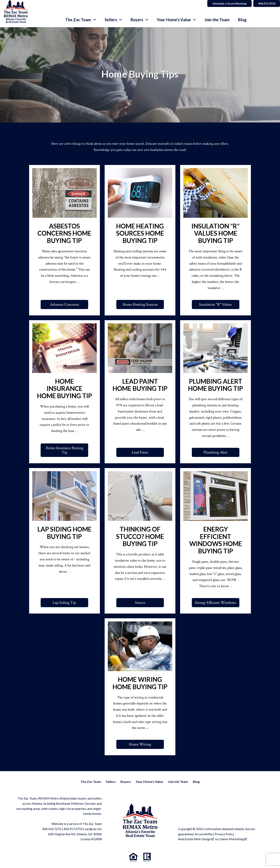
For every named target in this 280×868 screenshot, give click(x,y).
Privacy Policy (224, 834)
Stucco (140, 603)
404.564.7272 (52, 829)
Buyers (126, 782)
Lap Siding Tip (64, 603)
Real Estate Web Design (196, 839)
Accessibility (204, 834)
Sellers (111, 782)
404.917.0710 (73, 829)
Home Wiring (140, 744)
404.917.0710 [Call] (266, 3)
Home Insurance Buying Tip (65, 450)
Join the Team (217, 20)
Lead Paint (140, 452)
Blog (242, 20)
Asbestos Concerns (65, 304)
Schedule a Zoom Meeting (229, 3)
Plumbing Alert (215, 452)
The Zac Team (91, 782)
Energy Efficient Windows (215, 603)
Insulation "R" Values (215, 304)
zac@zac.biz (93, 829)
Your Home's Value (149, 782)
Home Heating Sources (140, 304)
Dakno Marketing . (233, 839)
